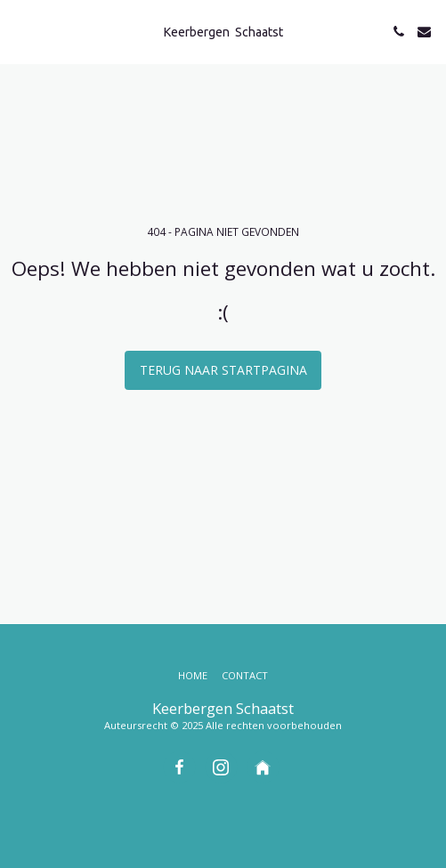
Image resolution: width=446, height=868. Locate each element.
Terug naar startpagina (223, 370)
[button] (20, 31)
